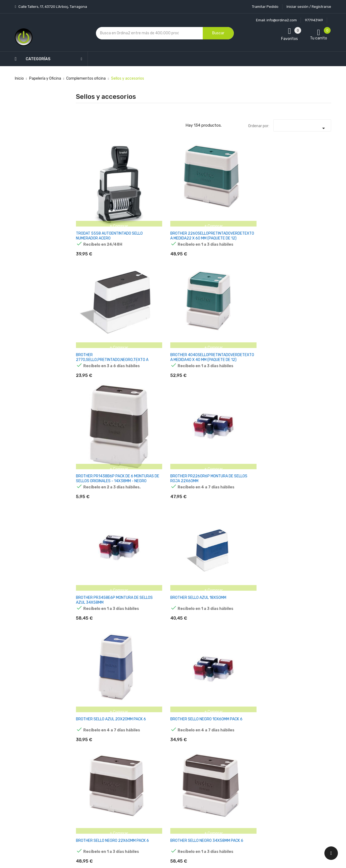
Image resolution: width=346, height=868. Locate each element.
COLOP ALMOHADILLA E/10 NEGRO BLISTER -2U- (180, 424)
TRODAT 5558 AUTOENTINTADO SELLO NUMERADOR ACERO (93, 190)
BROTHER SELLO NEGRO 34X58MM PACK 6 (311, 266)
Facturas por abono (215, 770)
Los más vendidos (128, 732)
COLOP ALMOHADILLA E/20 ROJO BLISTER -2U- (313, 422)
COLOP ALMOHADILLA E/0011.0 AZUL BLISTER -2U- (89, 346)
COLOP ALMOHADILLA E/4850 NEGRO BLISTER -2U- (133, 658)
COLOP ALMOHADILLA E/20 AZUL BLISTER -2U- (268, 422)
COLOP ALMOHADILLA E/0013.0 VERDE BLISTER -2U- (90, 424)
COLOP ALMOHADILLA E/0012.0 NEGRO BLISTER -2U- (266, 346)
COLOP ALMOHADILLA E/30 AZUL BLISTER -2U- (180, 500)
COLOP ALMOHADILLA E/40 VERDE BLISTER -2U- (312, 580)
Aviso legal (165, 745)
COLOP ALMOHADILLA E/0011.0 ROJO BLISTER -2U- (177, 346)
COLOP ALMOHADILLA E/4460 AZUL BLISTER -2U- (88, 658)
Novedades (122, 722)
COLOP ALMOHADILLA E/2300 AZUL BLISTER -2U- (88, 502)
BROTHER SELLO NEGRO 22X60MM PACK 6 (267, 266)
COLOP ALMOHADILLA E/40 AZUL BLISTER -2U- (137, 578)
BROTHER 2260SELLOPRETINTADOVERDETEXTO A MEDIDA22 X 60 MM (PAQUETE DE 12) (153, 190)
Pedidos (205, 760)
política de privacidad (264, 753)
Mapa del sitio (167, 802)
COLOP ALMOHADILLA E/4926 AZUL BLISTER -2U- (219, 658)
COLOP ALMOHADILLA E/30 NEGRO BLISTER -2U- (224, 502)
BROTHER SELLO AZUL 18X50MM (134, 263)
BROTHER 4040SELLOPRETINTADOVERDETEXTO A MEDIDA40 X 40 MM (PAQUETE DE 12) (241, 190)
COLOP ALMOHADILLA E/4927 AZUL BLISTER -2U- (263, 658)
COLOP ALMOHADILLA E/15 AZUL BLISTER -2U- (224, 422)
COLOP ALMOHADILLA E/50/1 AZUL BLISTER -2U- (307, 658)
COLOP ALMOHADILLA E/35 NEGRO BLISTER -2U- (93, 580)
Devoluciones (167, 773)
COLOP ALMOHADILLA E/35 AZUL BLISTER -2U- (312, 500)
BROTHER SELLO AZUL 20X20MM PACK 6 (178, 266)
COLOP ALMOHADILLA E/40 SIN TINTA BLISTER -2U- (268, 580)
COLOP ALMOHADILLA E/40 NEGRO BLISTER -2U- (180, 580)
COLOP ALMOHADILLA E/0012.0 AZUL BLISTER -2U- (221, 346)
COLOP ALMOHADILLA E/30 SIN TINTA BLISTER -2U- (268, 502)
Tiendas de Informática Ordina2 (166, 821)
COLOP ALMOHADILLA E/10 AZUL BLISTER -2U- (137, 422)
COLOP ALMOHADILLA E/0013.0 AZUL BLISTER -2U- (309, 346)
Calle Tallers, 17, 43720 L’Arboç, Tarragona (52, 7)
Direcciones (209, 779)
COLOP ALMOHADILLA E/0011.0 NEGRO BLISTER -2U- (134, 346)
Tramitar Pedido (265, 7)
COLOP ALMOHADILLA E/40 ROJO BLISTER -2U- (225, 578)
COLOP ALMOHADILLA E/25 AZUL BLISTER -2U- (137, 500)
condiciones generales (304, 748)
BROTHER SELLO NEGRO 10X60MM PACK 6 (222, 266)
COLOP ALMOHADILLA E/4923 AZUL (175, 656)
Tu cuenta (209, 712)
